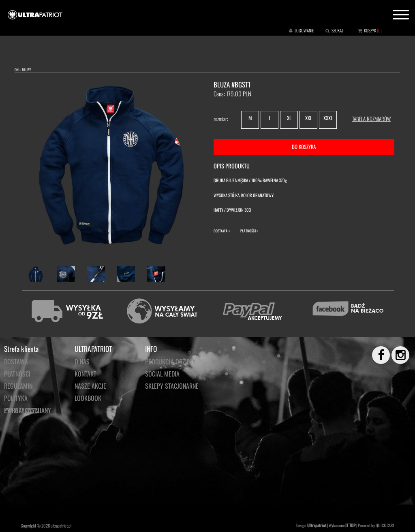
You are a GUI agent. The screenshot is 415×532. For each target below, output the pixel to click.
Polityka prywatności (22, 399)
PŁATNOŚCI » (249, 231)
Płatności (17, 374)
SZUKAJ (337, 30)
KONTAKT (86, 374)
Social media (162, 374)
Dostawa (16, 362)
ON (17, 70)
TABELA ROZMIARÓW (371, 119)
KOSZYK (370, 30)
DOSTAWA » (222, 231)
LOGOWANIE (304, 30)
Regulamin (18, 386)
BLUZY (26, 70)
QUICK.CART (385, 525)
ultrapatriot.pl (61, 526)
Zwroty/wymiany (28, 410)
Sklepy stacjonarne (172, 386)
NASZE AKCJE (90, 386)
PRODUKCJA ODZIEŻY (170, 362)
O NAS (82, 362)
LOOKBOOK (88, 398)
